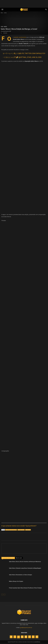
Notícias (5, 27)
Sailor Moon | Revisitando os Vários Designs (20, 575)
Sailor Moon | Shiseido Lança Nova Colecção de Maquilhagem (25, 568)
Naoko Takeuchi (21, 530)
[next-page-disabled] (4, 595)
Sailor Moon (28, 530)
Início (2, 13)
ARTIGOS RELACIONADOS (8, 558)
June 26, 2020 (37, 57)
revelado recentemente (20, 37)
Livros (5, 13)
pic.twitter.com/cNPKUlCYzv (34, 53)
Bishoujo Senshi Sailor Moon (11, 530)
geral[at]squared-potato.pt (26, 628)
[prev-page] (2, 595)
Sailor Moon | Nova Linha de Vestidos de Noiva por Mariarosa (25, 562)
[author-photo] (24, 546)
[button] (46, 10)
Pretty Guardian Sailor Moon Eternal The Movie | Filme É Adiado (25, 588)
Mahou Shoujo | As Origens (16, 581)
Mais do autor (19, 558)
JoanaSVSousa (37, 642)
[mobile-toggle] (2, 10)
